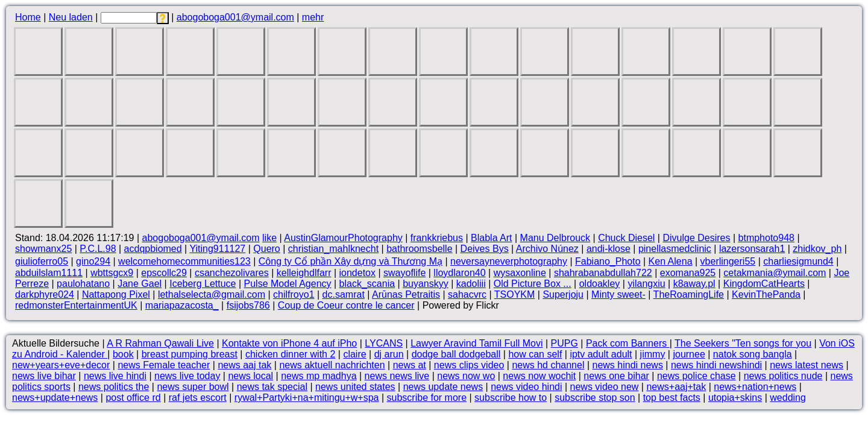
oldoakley (600, 284)
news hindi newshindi (716, 365)
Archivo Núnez (547, 249)
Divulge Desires (696, 238)
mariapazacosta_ (182, 305)
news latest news (807, 365)
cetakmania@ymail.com (775, 273)
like (269, 238)
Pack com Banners (628, 343)
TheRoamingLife (689, 294)
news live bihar (44, 376)
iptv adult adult (601, 354)
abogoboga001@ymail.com (235, 17)
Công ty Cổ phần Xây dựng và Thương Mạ (351, 261)
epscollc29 (164, 273)
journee (689, 354)
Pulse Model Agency (288, 284)
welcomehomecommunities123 (184, 261)
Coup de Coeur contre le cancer (346, 305)
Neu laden (71, 17)
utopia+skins (735, 398)
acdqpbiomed (153, 249)
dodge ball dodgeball (456, 354)
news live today (187, 376)
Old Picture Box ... (533, 284)
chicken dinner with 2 (290, 354)
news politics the (114, 387)
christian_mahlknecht (333, 249)
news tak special (272, 387)
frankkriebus (437, 238)
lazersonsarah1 (752, 249)
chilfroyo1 (294, 294)
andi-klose (609, 249)
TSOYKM (515, 294)
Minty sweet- (618, 294)
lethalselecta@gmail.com (212, 294)
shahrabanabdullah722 (603, 273)
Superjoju (563, 294)
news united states (355, 387)
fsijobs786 (248, 305)
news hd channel (548, 365)
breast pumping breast (190, 354)
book (123, 354)
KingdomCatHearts (764, 284)
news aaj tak (244, 365)
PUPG (565, 343)
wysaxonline (520, 273)
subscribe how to (511, 398)
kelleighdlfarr (304, 273)
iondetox (358, 273)
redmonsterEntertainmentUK (76, 305)
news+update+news (55, 398)
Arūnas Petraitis (406, 294)
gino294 (93, 261)
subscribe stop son (595, 398)
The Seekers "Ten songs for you (743, 343)
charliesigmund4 (798, 261)
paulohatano (83, 284)
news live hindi (115, 376)
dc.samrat (344, 294)
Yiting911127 (217, 249)
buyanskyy (426, 284)
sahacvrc (467, 294)
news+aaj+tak (676, 387)
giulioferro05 (42, 261)
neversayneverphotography (509, 261)
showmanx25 (43, 249)
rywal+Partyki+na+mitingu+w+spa (307, 398)
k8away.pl (694, 284)
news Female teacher (164, 365)
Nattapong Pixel (116, 294)
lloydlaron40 (459, 273)
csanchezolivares (232, 273)
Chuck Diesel (626, 238)
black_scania (367, 284)
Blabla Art (491, 238)
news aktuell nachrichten (332, 365)
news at (410, 365)
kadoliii (471, 284)
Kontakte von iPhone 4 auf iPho (289, 343)
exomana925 (688, 273)
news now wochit (539, 376)
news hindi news (628, 365)
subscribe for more (427, 398)
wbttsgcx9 (112, 273)
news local (250, 376)
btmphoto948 (766, 238)
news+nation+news (755, 387)
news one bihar (616, 376)
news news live (397, 376)
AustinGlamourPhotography (343, 238)
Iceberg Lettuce (203, 284)
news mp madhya (319, 376)
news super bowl (193, 387)
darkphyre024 (45, 294)
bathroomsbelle (419, 249)
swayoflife (404, 273)
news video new (605, 387)
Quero (266, 249)
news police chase (697, 376)
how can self (535, 354)
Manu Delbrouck (555, 238)
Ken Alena (671, 261)
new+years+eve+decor (61, 365)
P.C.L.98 (98, 249)
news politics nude (783, 376)
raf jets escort (198, 398)
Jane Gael (140, 284)
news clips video (469, 365)
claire (354, 354)
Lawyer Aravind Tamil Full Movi (476, 343)
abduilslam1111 (49, 273)
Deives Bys (485, 249)
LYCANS (384, 343)
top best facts (672, 398)
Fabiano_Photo (608, 261)
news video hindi (526, 387)
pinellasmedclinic (675, 249)
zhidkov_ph (817, 249)
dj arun (389, 354)
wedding (788, 398)
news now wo (466, 376)
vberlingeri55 (728, 261)
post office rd (133, 398)
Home (28, 17)
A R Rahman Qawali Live (160, 343)
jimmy (653, 354)
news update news (443, 387)
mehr (313, 17)
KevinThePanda (766, 294)
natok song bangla (753, 354)
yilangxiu (646, 284)
